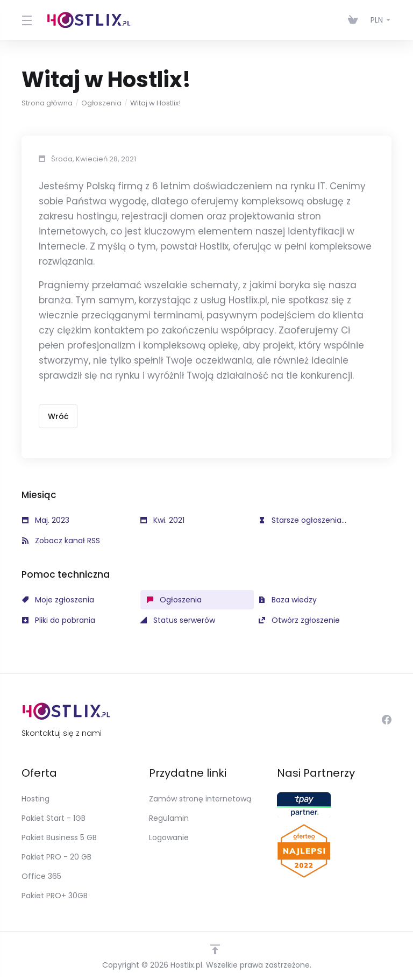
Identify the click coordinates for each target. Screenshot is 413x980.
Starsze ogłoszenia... (302, 520)
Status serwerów (178, 620)
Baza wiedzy (288, 600)
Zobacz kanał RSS (61, 541)
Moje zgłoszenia (58, 600)
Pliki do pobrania (59, 620)
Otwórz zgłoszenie (299, 620)
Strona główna (47, 103)
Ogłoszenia (101, 103)
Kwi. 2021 (162, 520)
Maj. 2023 (46, 520)
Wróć (58, 416)
